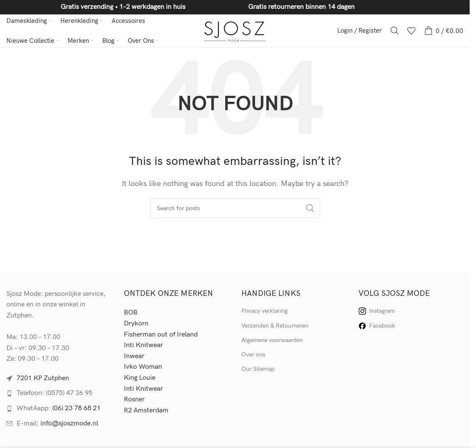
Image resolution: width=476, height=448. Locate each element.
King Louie (140, 379)
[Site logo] (235, 31)
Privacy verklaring (265, 312)
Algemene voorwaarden (272, 341)
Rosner (134, 401)
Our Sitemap (258, 370)
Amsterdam (151, 411)
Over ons (253, 356)
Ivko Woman (143, 368)
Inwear (134, 358)
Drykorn (136, 325)
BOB (131, 314)
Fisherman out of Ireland (161, 335)
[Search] (395, 31)
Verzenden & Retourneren (275, 327)
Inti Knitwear (143, 346)
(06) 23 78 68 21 (76, 410)
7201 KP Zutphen (43, 380)
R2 (129, 411)
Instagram (377, 312)
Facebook (377, 327)
